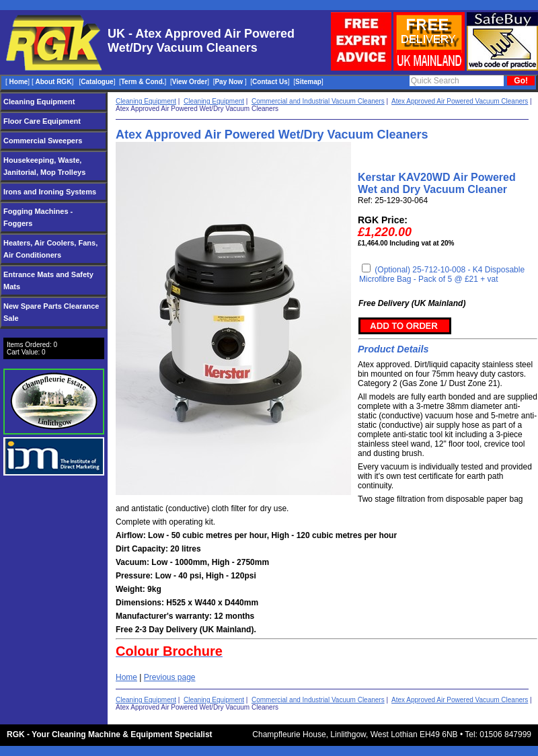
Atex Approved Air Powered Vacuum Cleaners (460, 101)
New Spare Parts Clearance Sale (51, 312)
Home (126, 677)
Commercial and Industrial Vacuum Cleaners (318, 101)
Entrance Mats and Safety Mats (48, 280)
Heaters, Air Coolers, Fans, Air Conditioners (50, 249)
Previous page (170, 677)
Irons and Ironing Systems (50, 192)
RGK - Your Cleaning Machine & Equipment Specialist (110, 734)
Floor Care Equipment (42, 121)
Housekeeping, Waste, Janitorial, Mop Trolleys (44, 166)
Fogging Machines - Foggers (38, 217)
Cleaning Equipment (39, 102)
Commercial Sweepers (43, 141)
